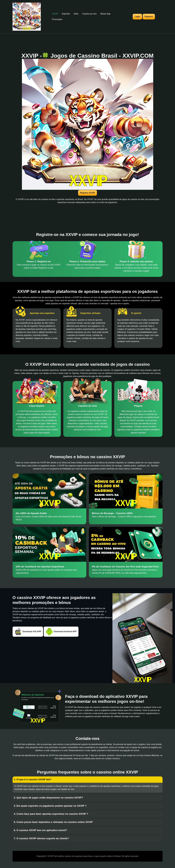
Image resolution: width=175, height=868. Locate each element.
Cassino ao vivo (89, 14)
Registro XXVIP (87, 193)
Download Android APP (61, 632)
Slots (76, 14)
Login (137, 17)
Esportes (66, 14)
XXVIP (55, 14)
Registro (149, 17)
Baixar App (105, 14)
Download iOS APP (28, 632)
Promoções (57, 19)
